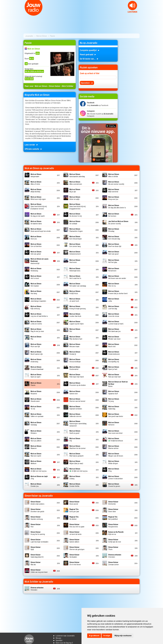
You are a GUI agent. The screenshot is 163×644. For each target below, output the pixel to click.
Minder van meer (114, 338)
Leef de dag (114, 307)
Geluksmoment (75, 253)
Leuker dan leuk (75, 315)
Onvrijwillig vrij (114, 360)
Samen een (75, 392)
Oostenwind (75, 368)
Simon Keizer (55, 86)
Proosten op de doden (78, 384)
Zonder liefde (75, 485)
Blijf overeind (114, 190)
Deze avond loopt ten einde (41, 230)
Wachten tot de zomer (78, 447)
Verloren (114, 423)
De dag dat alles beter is (117, 206)
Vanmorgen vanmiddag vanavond (78, 423)
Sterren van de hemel (77, 400)
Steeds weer (36, 400)
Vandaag (36, 423)
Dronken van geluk (37, 510)
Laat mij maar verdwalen (39, 541)
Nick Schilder (68, 86)
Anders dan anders (37, 503)
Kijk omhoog (36, 307)
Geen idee (113, 510)
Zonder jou (36, 485)
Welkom (36, 462)
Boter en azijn (75, 198)
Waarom (36, 447)
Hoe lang (36, 292)
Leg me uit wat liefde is (39, 315)
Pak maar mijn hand (77, 376)
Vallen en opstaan (37, 415)
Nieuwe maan (75, 345)
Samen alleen (74, 541)
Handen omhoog (37, 518)
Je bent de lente (75, 533)
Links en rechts (36, 322)
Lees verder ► (32, 145)
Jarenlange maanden (38, 300)
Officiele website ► (34, 149)
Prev (3, 14)
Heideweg (36, 269)
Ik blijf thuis (75, 292)
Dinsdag (114, 230)
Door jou (36, 237)
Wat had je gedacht (76, 455)
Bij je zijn (75, 190)
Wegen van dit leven (116, 455)
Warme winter (114, 447)
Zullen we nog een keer (39, 571)
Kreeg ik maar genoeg (78, 307)
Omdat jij (75, 353)
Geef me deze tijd (115, 245)
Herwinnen (114, 269)
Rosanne (36, 392)
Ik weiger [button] (107, 636)
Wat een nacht (36, 455)
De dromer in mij (76, 215)
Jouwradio (29, 36)
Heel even (75, 261)
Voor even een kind (115, 432)
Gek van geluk (36, 253)
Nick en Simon (42, 36)
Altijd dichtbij (36, 190)
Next (160, 14)
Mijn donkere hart (76, 338)
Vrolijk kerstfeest (116, 439)
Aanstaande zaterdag (77, 175)
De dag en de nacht (38, 215)
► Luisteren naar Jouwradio (64, 636)
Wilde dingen (114, 462)
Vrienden (115, 556)
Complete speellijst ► (90, 50)
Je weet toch (75, 300)
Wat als (36, 563)
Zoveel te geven (114, 485)
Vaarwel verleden (76, 407)
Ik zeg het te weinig (38, 533)
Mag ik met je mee (37, 330)
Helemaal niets (75, 269)
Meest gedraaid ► (88, 54)
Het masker (36, 285)
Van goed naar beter (116, 415)
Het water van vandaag (78, 285)
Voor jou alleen (36, 439)
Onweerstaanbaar (37, 368)
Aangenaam (36, 175)
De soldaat (75, 222)
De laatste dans (36, 222)
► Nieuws (57, 638)
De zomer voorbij (118, 222)
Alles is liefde (114, 175)
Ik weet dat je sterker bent (118, 292)
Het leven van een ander (117, 277)
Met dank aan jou (114, 330)
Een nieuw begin (76, 237)
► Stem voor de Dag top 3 (63, 643)
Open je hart (114, 368)
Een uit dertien (36, 245)
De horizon (114, 215)
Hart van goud (114, 253)
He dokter (74, 518)
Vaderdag (114, 407)
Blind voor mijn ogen (38, 198)
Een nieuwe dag (114, 237)
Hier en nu (114, 285)
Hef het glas (114, 261)
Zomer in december (116, 477)
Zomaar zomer (114, 563)
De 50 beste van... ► (89, 59)
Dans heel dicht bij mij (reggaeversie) (77, 206)
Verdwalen (74, 556)
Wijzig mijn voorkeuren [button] (123, 636)
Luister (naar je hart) (116, 322)
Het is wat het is (75, 277)
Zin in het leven (75, 563)
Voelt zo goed (75, 432)
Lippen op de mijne (77, 322)
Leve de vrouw (114, 315)
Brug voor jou (114, 198)
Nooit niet (114, 345)
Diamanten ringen (76, 230)
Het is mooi (36, 277)
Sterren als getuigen (77, 548)
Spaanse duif (114, 392)
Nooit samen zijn (37, 353)
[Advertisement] (130, 76)
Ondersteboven (114, 353)
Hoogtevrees (113, 525)
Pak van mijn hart (114, 376)
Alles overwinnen (76, 183)
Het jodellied (113, 518)
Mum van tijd (36, 345)
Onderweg (36, 360)
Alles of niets (36, 183)
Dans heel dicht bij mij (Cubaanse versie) (39, 206)
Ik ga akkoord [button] (94, 636)
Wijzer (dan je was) (76, 462)
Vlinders (36, 432)
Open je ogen (36, 376)
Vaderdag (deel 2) (37, 556)
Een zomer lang (75, 245)
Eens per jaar (74, 510)
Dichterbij (113, 503)
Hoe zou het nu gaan (77, 525)
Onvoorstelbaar (75, 360)
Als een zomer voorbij (116, 183)
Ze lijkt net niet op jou (39, 470)
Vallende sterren (75, 415)
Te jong (114, 400)
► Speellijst (58, 640)
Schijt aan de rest (115, 541)
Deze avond (74, 503)
